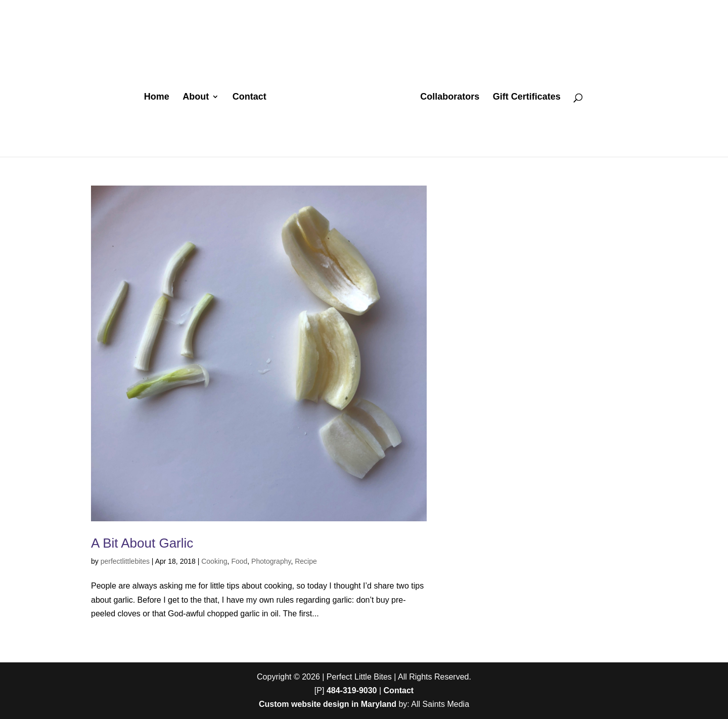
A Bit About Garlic (142, 543)
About (196, 97)
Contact (249, 97)
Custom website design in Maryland (328, 704)
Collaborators (450, 97)
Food (239, 561)
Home (157, 97)
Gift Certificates (527, 97)
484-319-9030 (352, 690)
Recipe (306, 561)
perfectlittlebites (125, 561)
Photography (271, 561)
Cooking (214, 561)
